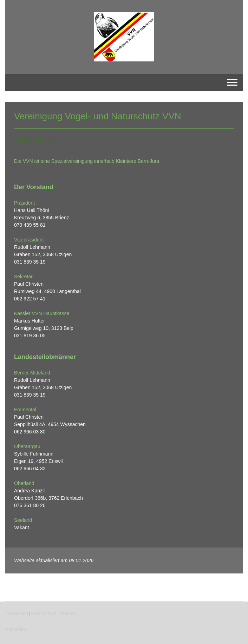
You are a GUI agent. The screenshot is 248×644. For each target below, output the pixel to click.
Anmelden (16, 629)
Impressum (17, 613)
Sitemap (68, 613)
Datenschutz (44, 613)
